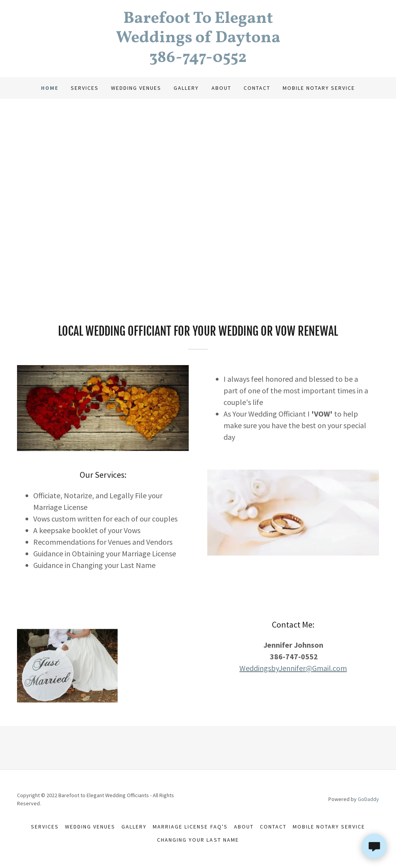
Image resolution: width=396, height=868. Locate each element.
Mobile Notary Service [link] (319, 88)
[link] (198, 60)
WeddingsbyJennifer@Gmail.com (293, 668)
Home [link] (50, 88)
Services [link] (85, 88)
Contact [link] (257, 88)
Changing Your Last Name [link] (198, 840)
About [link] (221, 88)
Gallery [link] (186, 88)
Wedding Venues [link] (136, 88)
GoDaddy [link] (368, 799)
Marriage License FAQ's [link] (190, 827)
